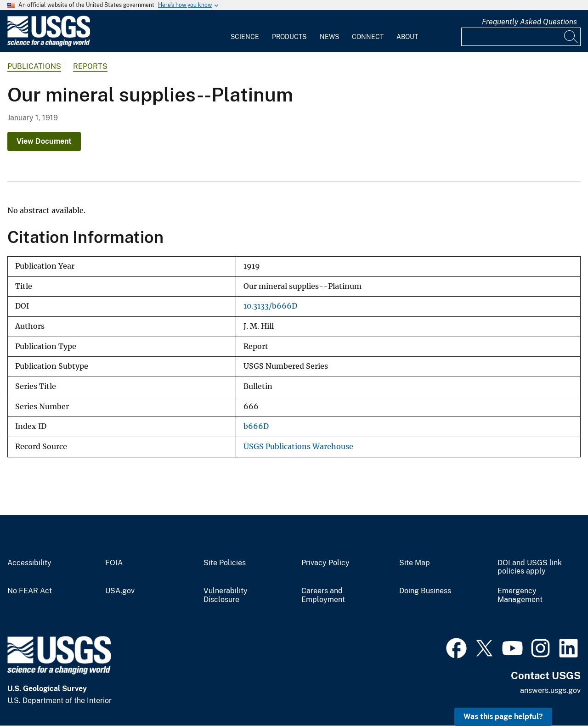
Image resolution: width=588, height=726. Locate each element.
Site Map (415, 563)
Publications (34, 66)
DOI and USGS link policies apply (530, 567)
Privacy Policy (325, 563)
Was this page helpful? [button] (503, 717)
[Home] (49, 44)
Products (289, 37)
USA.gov (120, 591)
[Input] (521, 37)
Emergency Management (520, 595)
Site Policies (225, 563)
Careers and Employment (323, 595)
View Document (44, 141)
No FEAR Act (30, 591)
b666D (256, 426)
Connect (368, 37)
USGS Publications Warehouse (298, 447)
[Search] (571, 37)
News (329, 37)
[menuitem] (245, 31)
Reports (90, 66)
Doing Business (425, 591)
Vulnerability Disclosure (226, 595)
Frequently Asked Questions (529, 22)
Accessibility (29, 563)
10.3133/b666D (270, 306)
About (407, 37)
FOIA (114, 563)
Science (245, 37)
